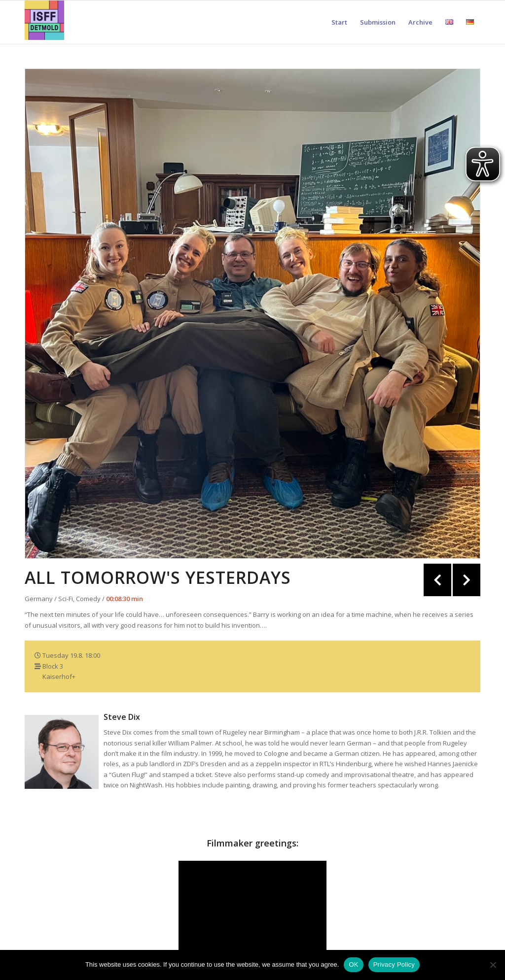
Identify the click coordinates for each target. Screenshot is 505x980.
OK (353, 964)
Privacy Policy (394, 964)
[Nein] (493, 965)
